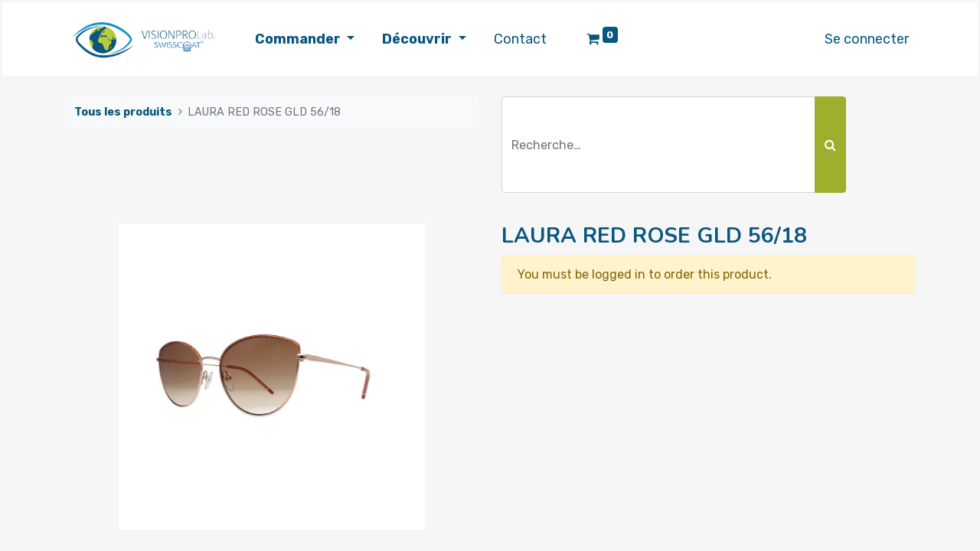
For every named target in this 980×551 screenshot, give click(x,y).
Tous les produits (123, 112)
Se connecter (867, 39)
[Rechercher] (830, 145)
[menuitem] (520, 39)
